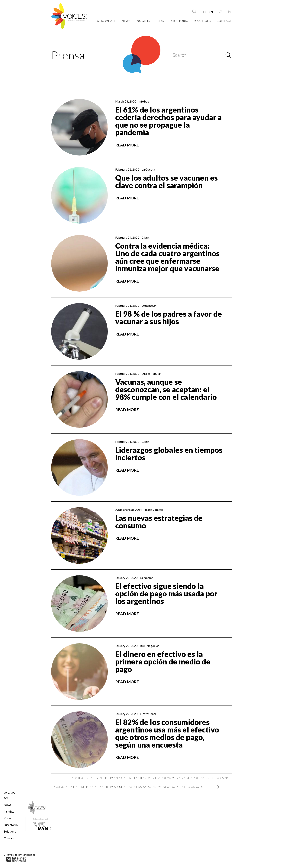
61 (169, 787)
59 (159, 787)
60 (164, 787)
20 (150, 778)
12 (111, 778)
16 (130, 778)
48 (106, 787)
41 (72, 787)
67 (198, 787)
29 (193, 778)
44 (87, 787)
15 (126, 778)
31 (203, 778)
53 (130, 787)
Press (160, 21)
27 (183, 778)
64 (183, 787)
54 (135, 787)
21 (154, 778)
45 (92, 787)
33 (212, 778)
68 (203, 787)
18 (140, 778)
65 (188, 787)
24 (169, 778)
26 (178, 778)
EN (211, 12)
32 (207, 778)
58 (154, 787)
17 (135, 778)
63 (178, 787)
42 (77, 787)
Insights (143, 21)
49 (111, 787)
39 (63, 787)
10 (101, 778)
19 (145, 778)
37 (53, 787)
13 (116, 778)
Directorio (179, 21)
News (126, 21)
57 (150, 787)
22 (159, 778)
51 (121, 787)
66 (193, 787)
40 (68, 787)
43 (82, 787)
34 (217, 778)
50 (116, 787)
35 (222, 778)
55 (140, 787)
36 (227, 778)
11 (106, 778)
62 (174, 787)
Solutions (203, 21)
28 (188, 778)
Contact (224, 21)
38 (58, 787)
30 (198, 778)
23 (164, 778)
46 (97, 787)
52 (126, 787)
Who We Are (106, 21)
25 (174, 778)
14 (121, 778)
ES (205, 12)
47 (101, 787)
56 (145, 787)
